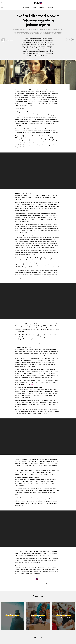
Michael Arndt (18, 34)
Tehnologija (26, 7)
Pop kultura (34, 7)
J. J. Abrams (34, 31)
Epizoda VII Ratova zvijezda (55, 30)
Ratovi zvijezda (47, 34)
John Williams (41, 31)
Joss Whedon (49, 31)
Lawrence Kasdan (20, 32)
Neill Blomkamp (27, 34)
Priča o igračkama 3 (37, 34)
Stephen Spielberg (34, 35)
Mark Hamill (48, 32)
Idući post (38, 638)
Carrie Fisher (33, 30)
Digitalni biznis (42, 7)
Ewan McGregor (17, 31)
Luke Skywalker (29, 32)
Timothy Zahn (43, 35)
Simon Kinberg (25, 35)
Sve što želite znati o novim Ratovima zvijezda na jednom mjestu (38, 20)
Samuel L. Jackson (57, 34)
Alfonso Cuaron (18, 30)
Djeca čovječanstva (42, 30)
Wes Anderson (52, 35)
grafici (32, 384)
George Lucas (26, 31)
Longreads (50, 7)
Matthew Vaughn (57, 32)
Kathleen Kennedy (59, 31)
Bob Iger (26, 30)
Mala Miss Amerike (39, 32)
